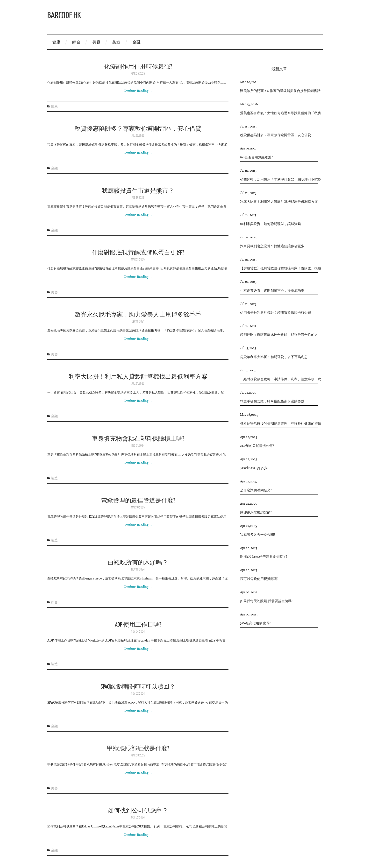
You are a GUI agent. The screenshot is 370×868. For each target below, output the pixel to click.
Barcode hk (64, 15)
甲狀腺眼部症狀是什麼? (138, 748)
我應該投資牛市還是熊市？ (138, 190)
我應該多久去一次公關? (257, 535)
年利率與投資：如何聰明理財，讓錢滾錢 (270, 224)
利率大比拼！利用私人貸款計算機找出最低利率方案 (138, 376)
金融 (136, 42)
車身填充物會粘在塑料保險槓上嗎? (138, 438)
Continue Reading (138, 91)
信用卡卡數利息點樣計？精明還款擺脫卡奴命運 (276, 313)
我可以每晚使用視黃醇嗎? (259, 579)
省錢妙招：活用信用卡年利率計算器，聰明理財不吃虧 (281, 180)
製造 (116, 42)
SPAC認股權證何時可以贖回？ (138, 686)
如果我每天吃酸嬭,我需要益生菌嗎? (266, 601)
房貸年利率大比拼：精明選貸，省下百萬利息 (274, 357)
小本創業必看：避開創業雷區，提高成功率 (272, 291)
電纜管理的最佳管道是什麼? (138, 500)
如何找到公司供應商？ (138, 810)
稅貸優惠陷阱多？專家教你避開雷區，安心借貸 (138, 128)
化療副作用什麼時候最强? (138, 66)
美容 (96, 42)
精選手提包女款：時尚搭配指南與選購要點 (272, 402)
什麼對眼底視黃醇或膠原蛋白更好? (138, 252)
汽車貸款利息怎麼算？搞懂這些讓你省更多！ (274, 246)
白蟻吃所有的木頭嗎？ (138, 562)
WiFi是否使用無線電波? (256, 158)
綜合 (76, 42)
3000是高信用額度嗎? (255, 624)
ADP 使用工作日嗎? (138, 624)
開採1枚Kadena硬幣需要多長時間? (264, 557)
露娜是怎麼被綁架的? (256, 513)
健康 (56, 42)
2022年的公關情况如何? (257, 446)
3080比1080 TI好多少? (254, 468)
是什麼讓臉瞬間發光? (256, 490)
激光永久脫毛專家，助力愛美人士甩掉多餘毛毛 (138, 314)
